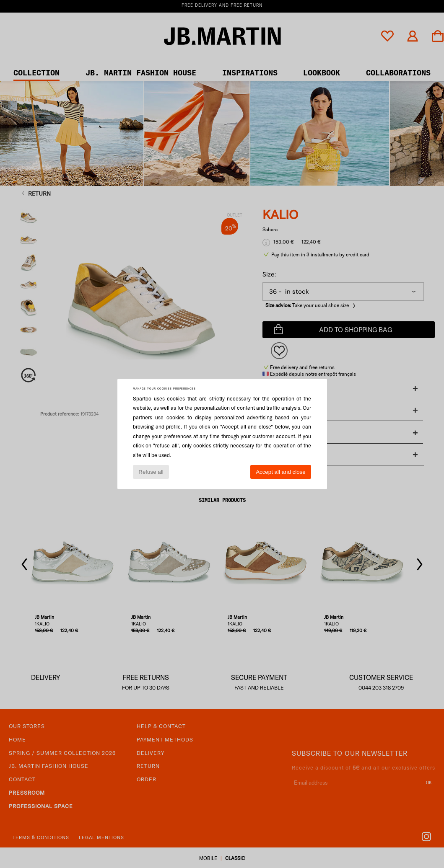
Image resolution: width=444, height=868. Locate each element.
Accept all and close (281, 472)
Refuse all (151, 472)
